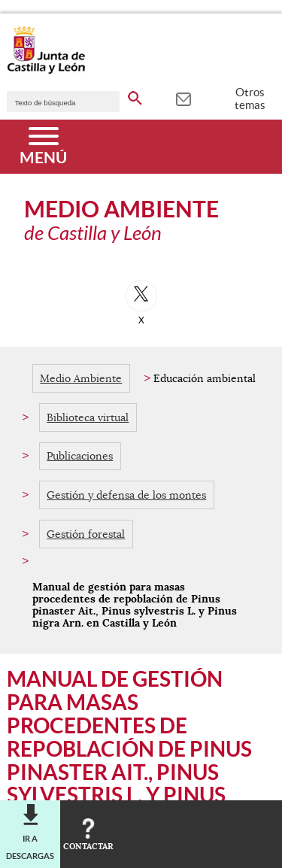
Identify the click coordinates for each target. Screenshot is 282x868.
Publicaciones (80, 456)
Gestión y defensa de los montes (126, 495)
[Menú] (43, 147)
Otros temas (250, 99)
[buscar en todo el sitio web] (135, 96)
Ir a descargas (30, 847)
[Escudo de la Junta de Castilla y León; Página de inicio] (46, 71)
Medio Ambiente (81, 378)
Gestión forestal (86, 534)
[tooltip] (183, 98)
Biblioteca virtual (88, 417)
